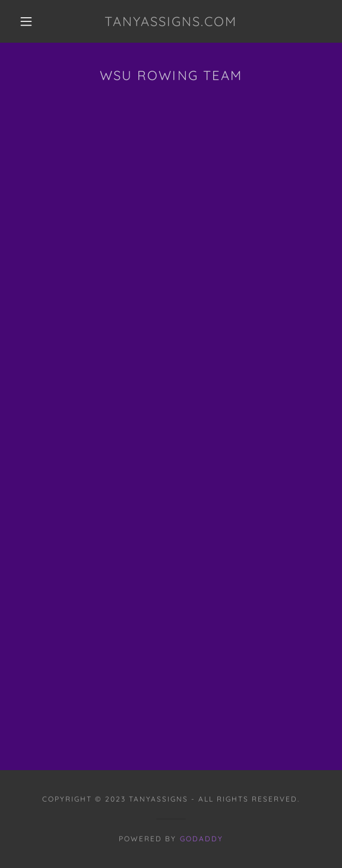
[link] (171, 21)
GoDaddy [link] (202, 839)
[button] (30, 21)
